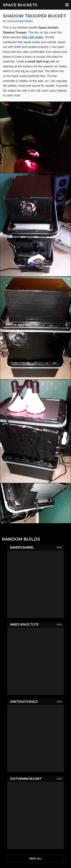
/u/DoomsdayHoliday (20, 21)
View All (35, 859)
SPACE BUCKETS (20, 5)
